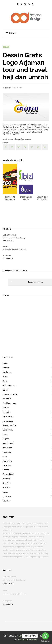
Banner (6, 368)
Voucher (6, 501)
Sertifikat (7, 483)
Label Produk (8, 430)
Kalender (7, 412)
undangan (7, 496)
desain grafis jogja (35, 282)
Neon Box (7, 452)
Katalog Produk (9, 425)
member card (8, 443)
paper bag (7, 465)
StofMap (7, 487)
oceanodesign (8, 258)
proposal (7, 479)
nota (5, 456)
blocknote (7, 372)
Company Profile (10, 394)
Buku (5, 381)
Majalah (6, 439)
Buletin (6, 390)
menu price (8, 447)
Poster (6, 470)
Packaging (7, 461)
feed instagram (9, 403)
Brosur (6, 376)
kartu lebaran (8, 416)
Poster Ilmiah (9, 474)
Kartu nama (8, 421)
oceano (8, 88)
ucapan (6, 492)
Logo (6, 47)
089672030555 (9, 241)
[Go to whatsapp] (45, 636)
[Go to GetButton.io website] (45, 641)
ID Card (6, 408)
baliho (5, 363)
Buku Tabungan (9, 385)
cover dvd (7, 399)
